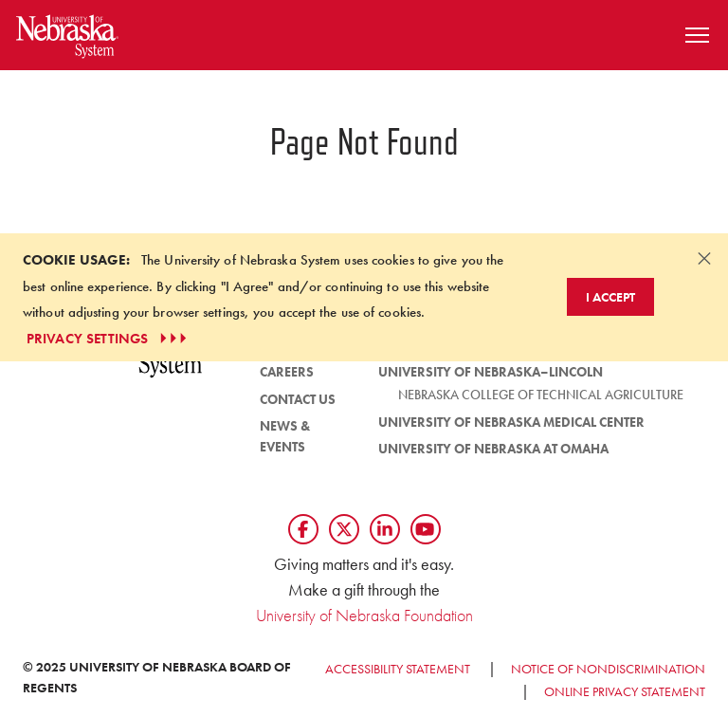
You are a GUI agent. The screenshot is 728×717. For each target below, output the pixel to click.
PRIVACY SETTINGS (109, 339)
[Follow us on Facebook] (303, 529)
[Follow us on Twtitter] (344, 529)
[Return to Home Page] (67, 33)
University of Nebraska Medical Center (511, 422)
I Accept (610, 297)
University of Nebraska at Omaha (493, 449)
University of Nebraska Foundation (364, 615)
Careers (287, 372)
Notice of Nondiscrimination (608, 669)
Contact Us (298, 399)
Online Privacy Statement (625, 691)
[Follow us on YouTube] (426, 529)
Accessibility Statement (398, 669)
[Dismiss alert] (704, 258)
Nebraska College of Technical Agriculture (541, 395)
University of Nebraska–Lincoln (491, 372)
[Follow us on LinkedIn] (385, 529)
